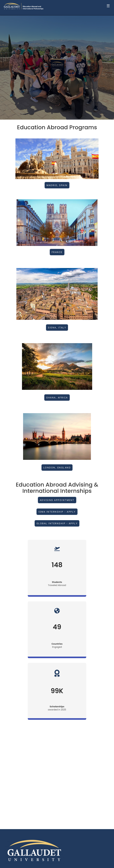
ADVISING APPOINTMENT (57, 500)
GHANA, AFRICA (57, 398)
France (57, 252)
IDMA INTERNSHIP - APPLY (57, 512)
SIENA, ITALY (57, 328)
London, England (57, 468)
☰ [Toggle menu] (108, 6)
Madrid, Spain (57, 185)
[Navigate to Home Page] (24, 6)
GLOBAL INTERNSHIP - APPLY (57, 523)
